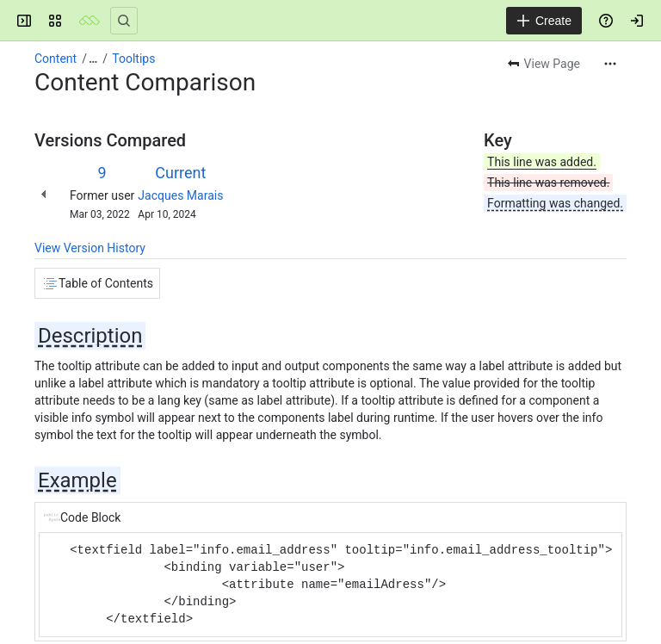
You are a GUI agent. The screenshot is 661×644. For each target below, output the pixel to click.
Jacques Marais (180, 195)
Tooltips (133, 59)
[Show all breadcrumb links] (93, 59)
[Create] (544, 21)
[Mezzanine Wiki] (90, 21)
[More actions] (610, 64)
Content (56, 59)
